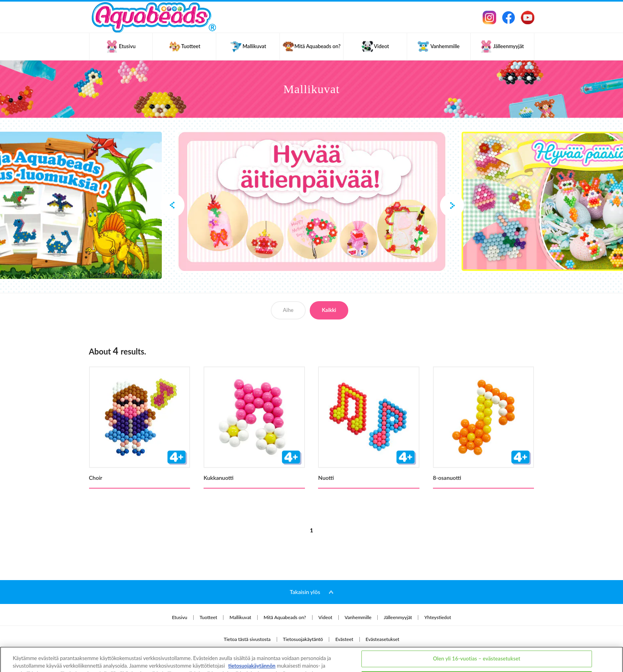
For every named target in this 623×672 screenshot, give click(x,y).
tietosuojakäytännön (252, 636)
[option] (312, 201)
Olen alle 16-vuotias (477, 649)
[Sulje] (610, 648)
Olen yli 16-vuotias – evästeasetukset (477, 629)
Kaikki (329, 310)
